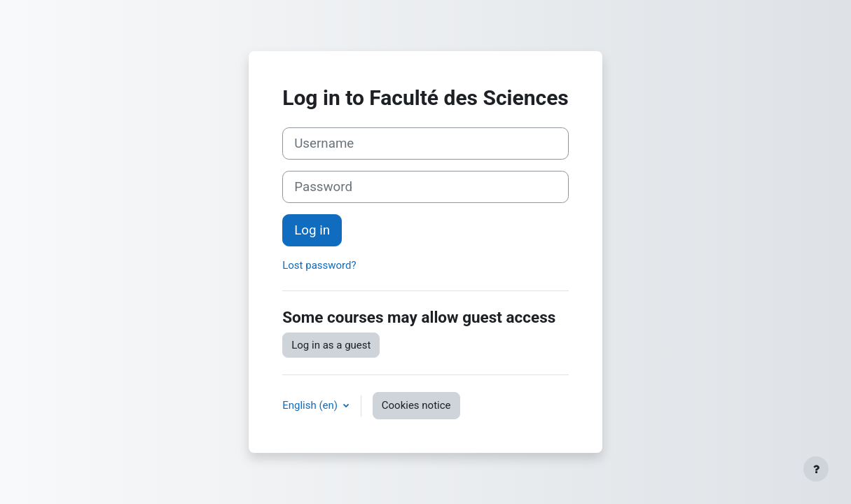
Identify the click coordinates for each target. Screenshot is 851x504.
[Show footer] (816, 469)
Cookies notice (416, 405)
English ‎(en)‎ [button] (311, 405)
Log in (312, 230)
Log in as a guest (331, 345)
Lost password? (319, 265)
